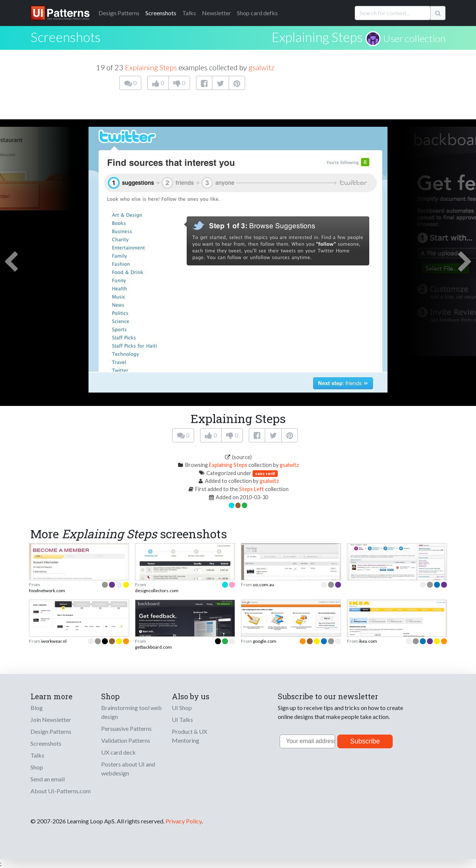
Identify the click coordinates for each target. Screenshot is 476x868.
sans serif (265, 473)
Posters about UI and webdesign (128, 769)
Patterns (119, 13)
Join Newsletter (51, 719)
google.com (265, 641)
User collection (414, 38)
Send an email (48, 779)
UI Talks (182, 719)
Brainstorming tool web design (131, 712)
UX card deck (118, 752)
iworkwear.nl (54, 641)
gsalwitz (261, 67)
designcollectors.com (157, 591)
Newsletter (216, 13)
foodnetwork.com (47, 591)
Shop (37, 767)
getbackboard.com (153, 647)
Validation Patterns (126, 740)
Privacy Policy (184, 821)
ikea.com (368, 641)
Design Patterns (51, 731)
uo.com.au (263, 585)
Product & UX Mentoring (189, 736)
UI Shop (182, 708)
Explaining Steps (317, 37)
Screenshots (161, 13)
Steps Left (252, 489)
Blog (37, 708)
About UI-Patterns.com (61, 791)
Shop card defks (257, 13)
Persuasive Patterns (126, 728)
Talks (189, 13)
